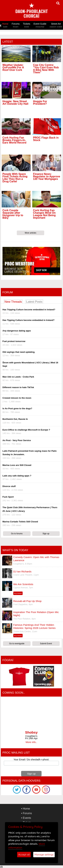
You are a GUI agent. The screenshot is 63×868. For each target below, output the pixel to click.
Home (5, 25)
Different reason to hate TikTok (18, 387)
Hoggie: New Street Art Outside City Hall (15, 103)
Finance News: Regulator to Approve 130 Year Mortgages (47, 176)
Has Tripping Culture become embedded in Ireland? (29, 310)
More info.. (31, 742)
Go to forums (17, 534)
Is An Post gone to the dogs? (17, 408)
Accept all (24, 855)
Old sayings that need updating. (19, 352)
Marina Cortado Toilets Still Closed (20, 522)
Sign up (46, 534)
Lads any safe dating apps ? (17, 476)
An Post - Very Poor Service (17, 440)
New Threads (13, 302)
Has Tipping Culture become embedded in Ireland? (29, 320)
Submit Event (46, 644)
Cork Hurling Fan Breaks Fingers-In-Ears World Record (14, 140)
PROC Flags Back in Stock (46, 139)
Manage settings (44, 855)
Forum (8, 292)
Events (27, 818)
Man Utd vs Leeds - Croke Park (18, 377)
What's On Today (15, 550)
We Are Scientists (23, 584)
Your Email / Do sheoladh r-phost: (31, 759)
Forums (16, 25)
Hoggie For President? (40, 103)
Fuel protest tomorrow (14, 341)
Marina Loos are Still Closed (17, 465)
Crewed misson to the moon (17, 398)
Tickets (27, 25)
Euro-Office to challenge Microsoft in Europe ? (26, 430)
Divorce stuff (9, 486)
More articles (31, 233)
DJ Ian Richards (22, 571)
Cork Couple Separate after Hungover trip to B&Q (13, 214)
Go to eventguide (17, 644)
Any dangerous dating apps (17, 331)
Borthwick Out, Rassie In (15, 419)
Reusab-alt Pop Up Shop (27, 601)
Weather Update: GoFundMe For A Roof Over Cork (13, 67)
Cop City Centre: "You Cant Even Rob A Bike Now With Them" (46, 69)
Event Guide (40, 25)
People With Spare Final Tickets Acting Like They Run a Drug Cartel (15, 178)
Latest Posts (34, 302)
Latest (8, 42)
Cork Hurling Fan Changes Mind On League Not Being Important (44, 214)
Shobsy (31, 732)
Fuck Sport (8, 497)
